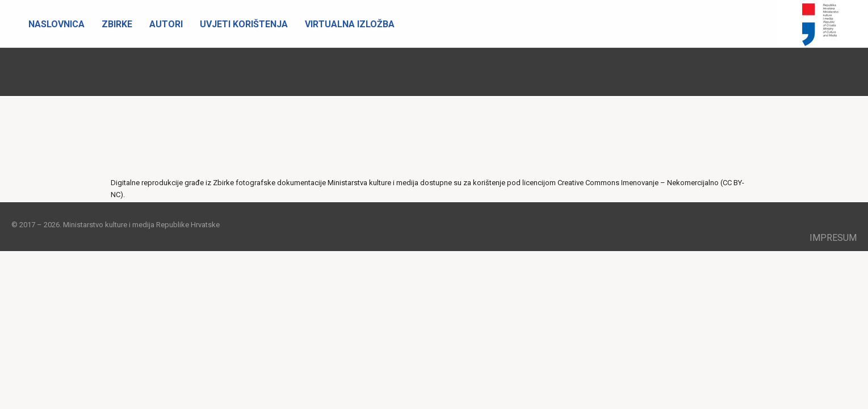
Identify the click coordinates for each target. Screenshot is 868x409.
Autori (166, 24)
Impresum (833, 238)
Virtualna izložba (350, 24)
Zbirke (117, 24)
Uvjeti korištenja (244, 24)
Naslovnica (56, 24)
